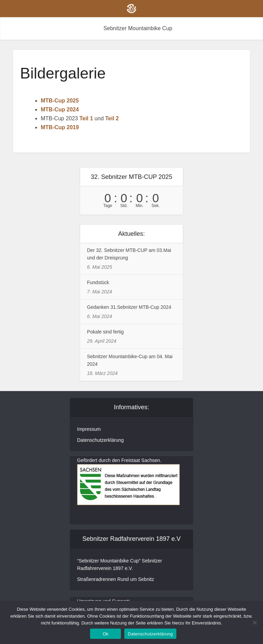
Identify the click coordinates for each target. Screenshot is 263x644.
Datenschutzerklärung (100, 440)
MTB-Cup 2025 (60, 101)
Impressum (89, 429)
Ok (106, 634)
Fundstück (98, 282)
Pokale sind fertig (105, 332)
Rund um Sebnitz (136, 579)
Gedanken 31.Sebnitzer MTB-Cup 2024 (129, 307)
